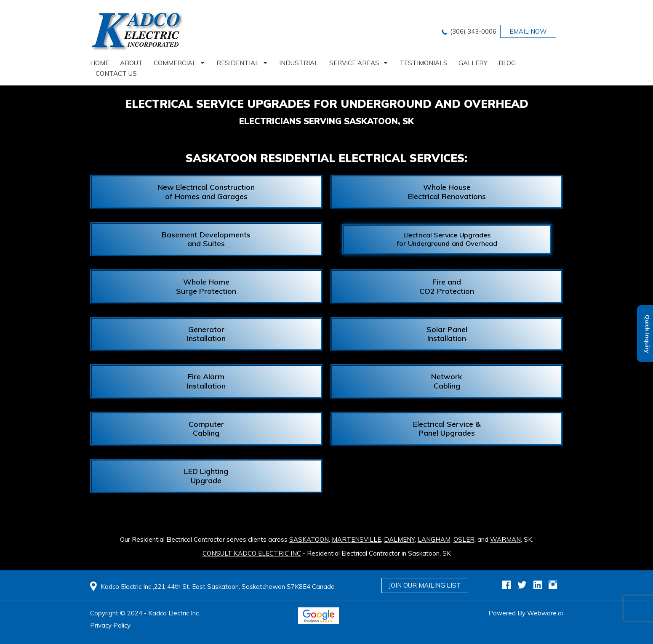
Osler (464, 539)
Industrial (299, 63)
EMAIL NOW (528, 31)
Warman (505, 539)
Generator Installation (206, 334)
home (100, 63)
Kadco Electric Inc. (174, 613)
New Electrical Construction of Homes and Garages (206, 192)
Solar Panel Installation (447, 334)
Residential (238, 63)
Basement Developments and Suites (206, 239)
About (131, 63)
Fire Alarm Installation (206, 381)
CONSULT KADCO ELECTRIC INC (252, 553)
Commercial (175, 63)
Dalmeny (399, 539)
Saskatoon (309, 539)
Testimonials (424, 63)
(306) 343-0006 (473, 31)
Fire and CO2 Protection (447, 286)
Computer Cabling (206, 429)
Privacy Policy (110, 625)
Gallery (473, 63)
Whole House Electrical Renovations (447, 192)
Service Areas (354, 63)
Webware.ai (545, 613)
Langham (434, 539)
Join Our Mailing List (425, 585)
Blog (507, 63)
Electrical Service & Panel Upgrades (447, 429)
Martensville (356, 539)
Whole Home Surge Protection (206, 286)
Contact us (116, 73)
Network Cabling (447, 381)
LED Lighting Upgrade (206, 476)
